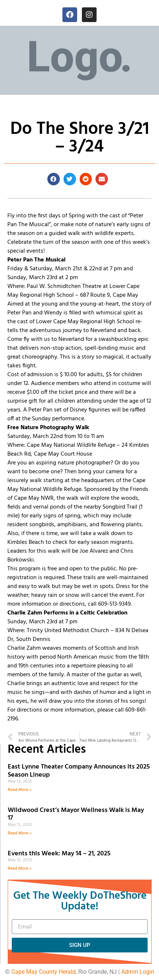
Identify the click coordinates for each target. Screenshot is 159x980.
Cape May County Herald (44, 972)
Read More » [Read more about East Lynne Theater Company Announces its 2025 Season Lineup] (20, 790)
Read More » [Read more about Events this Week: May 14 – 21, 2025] (20, 869)
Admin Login (138, 972)
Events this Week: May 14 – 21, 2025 (59, 854)
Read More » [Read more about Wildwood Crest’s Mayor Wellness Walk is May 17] (20, 833)
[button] (54, 179)
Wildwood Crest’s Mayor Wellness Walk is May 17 (76, 814)
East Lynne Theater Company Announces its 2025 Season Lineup (79, 771)
